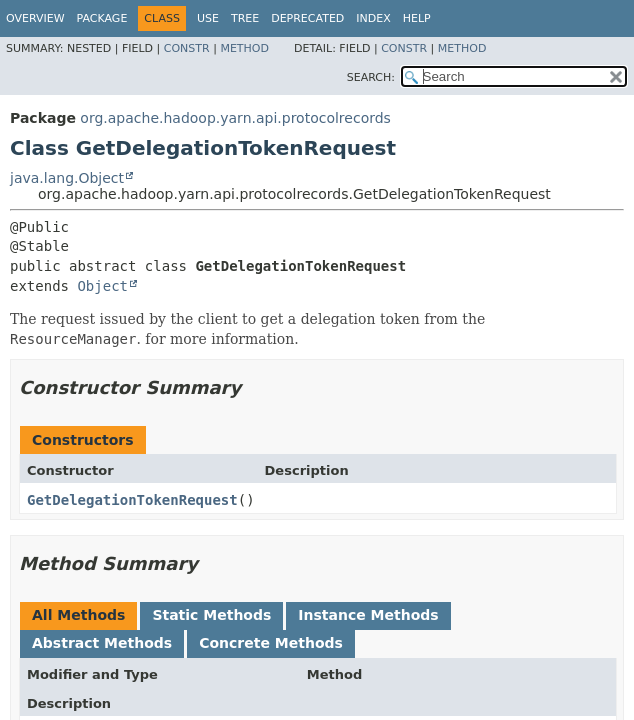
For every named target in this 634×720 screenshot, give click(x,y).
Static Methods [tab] (211, 615)
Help (417, 18)
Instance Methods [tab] (368, 615)
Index (373, 18)
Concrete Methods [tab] (271, 643)
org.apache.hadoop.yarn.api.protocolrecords (235, 118)
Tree (245, 18)
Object (102, 286)
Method (244, 48)
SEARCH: (371, 77)
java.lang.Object (67, 178)
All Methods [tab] (78, 615)
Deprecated (307, 18)
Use (208, 18)
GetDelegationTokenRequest (132, 500)
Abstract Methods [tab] (102, 643)
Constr (187, 48)
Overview (35, 18)
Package (102, 18)
